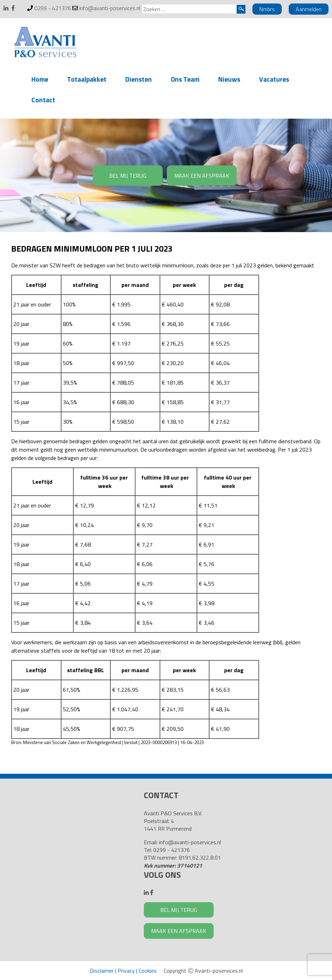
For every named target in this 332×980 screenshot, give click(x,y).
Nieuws (229, 79)
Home (40, 79)
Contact (43, 100)
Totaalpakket (87, 79)
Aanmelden (309, 9)
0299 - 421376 (53, 8)
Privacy (126, 971)
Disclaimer (102, 971)
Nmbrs (267, 9)
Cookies (148, 971)
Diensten (139, 79)
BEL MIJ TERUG (128, 176)
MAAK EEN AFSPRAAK (202, 176)
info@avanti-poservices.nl (110, 8)
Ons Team (185, 79)
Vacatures (274, 79)
